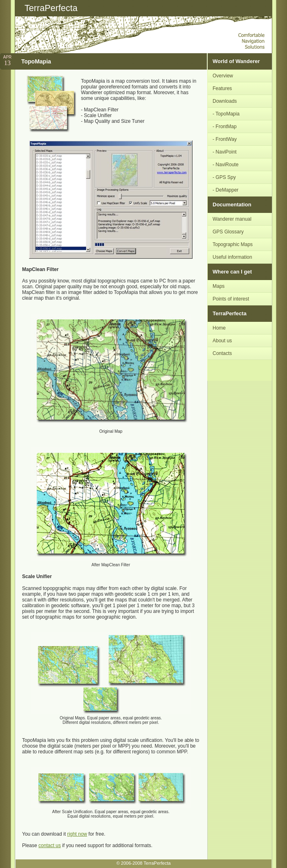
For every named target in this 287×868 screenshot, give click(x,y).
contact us (50, 845)
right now (77, 834)
